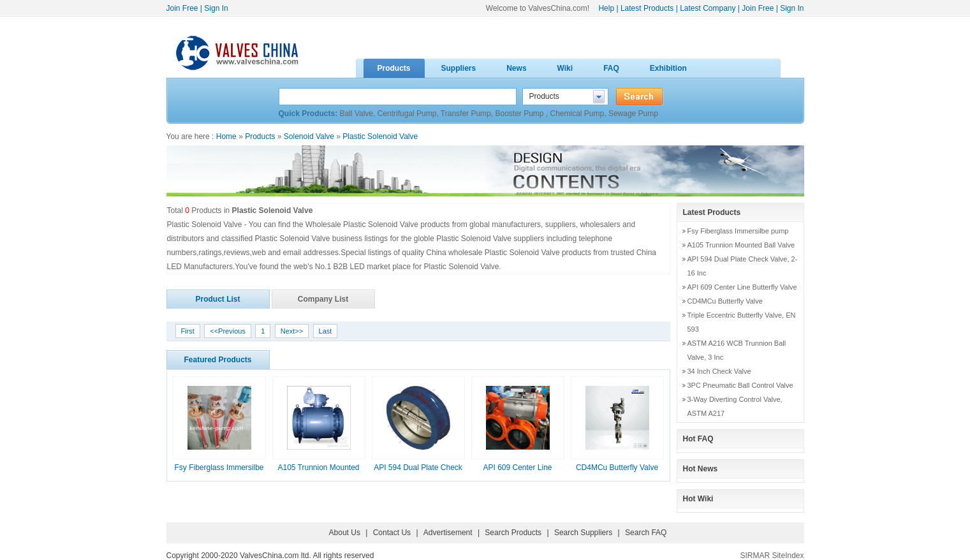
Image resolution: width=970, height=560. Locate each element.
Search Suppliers (583, 533)
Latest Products (647, 8)
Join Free (182, 8)
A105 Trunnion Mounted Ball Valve (741, 245)
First (188, 331)
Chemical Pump (577, 114)
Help (606, 8)
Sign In (216, 8)
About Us (345, 533)
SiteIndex (788, 556)
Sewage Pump (633, 114)
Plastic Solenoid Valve (380, 136)
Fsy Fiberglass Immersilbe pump (738, 231)
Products (260, 136)
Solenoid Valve (309, 136)
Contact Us (392, 533)
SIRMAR (755, 556)
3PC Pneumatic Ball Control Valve (740, 385)
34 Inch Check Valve (719, 371)
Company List (323, 299)
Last (326, 331)
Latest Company (708, 8)
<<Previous (228, 331)
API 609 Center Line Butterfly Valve (742, 287)
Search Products (513, 533)
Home (226, 136)
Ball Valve (356, 114)
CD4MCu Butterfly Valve (617, 468)
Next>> (292, 331)
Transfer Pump (466, 114)
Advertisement (448, 533)
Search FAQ (646, 533)
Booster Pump (520, 114)
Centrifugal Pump (407, 114)
